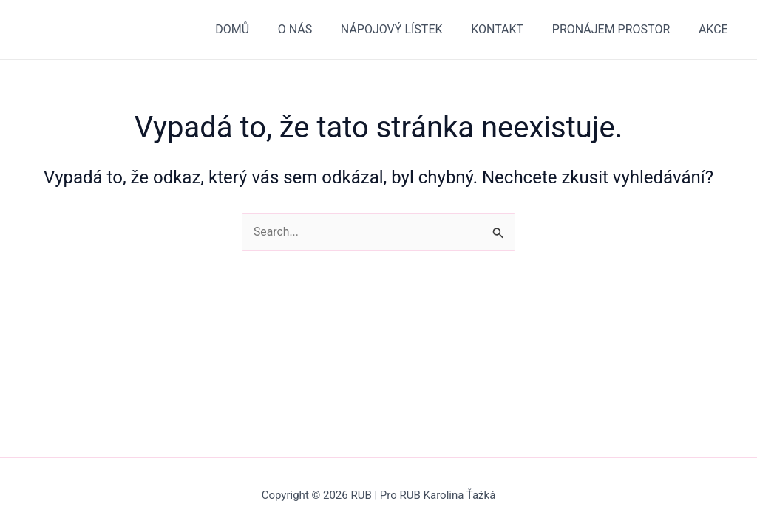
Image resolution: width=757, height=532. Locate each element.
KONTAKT (510, 29)
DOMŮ (259, 29)
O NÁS (317, 29)
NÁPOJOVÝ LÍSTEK (409, 29)
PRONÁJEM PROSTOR (618, 29)
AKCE (716, 29)
